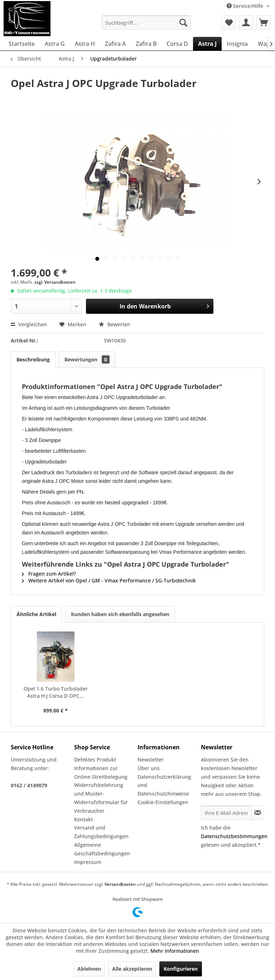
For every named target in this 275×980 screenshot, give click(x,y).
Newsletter (151, 760)
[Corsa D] (177, 44)
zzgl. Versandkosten (55, 282)
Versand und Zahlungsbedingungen (101, 832)
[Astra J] (207, 44)
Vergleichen (29, 324)
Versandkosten (120, 884)
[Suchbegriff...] (146, 23)
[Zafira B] (146, 44)
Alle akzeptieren (132, 969)
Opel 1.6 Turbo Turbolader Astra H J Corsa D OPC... (56, 692)
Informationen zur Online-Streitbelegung (101, 772)
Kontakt (83, 819)
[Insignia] (237, 44)
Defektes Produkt (95, 760)
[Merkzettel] (228, 23)
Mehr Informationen (175, 951)
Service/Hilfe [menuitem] (246, 6)
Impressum (88, 862)
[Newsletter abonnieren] (258, 813)
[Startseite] (22, 44)
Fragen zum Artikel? (49, 574)
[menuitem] (146, 23)
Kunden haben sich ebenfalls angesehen (120, 614)
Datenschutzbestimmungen (234, 836)
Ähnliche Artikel (36, 614)
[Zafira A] (115, 44)
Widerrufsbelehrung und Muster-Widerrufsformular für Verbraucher (101, 798)
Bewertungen (87, 359)
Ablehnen (89, 969)
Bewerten (115, 324)
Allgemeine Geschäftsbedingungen (102, 849)
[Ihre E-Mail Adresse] (226, 813)
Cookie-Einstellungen (163, 802)
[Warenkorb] (264, 23)
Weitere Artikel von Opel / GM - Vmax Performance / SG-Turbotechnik (109, 580)
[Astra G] (55, 44)
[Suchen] (183, 23)
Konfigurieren (181, 969)
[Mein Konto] (246, 23)
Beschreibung (33, 359)
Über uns (149, 768)
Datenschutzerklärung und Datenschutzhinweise (164, 785)
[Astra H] (85, 44)
